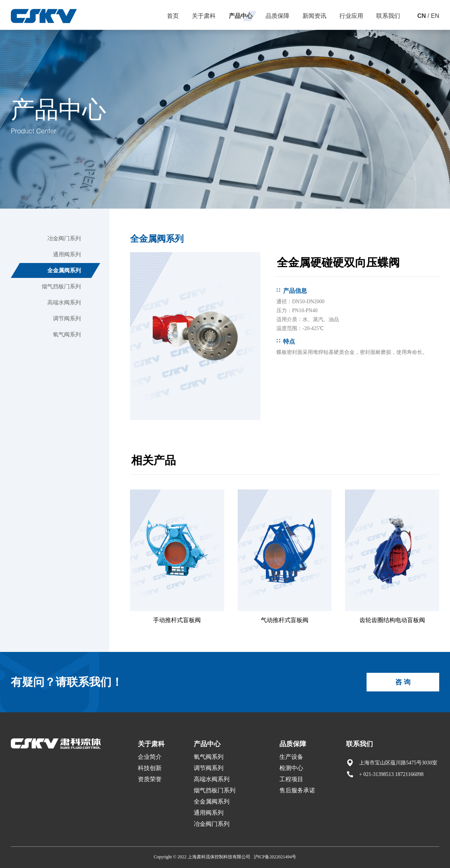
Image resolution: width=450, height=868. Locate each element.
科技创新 (150, 768)
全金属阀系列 (64, 270)
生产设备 (291, 757)
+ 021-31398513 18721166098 (391, 774)
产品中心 (241, 16)
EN (435, 16)
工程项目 (291, 779)
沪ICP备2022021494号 (275, 857)
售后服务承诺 (297, 790)
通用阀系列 (67, 254)
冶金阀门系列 (64, 238)
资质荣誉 (150, 779)
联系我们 (388, 16)
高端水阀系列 (64, 302)
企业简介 (150, 757)
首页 (173, 16)
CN (422, 16)
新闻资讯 (314, 16)
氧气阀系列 (67, 335)
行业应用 (351, 16)
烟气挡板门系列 (61, 286)
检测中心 (291, 768)
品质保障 (278, 16)
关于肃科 (204, 16)
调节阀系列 (67, 319)
